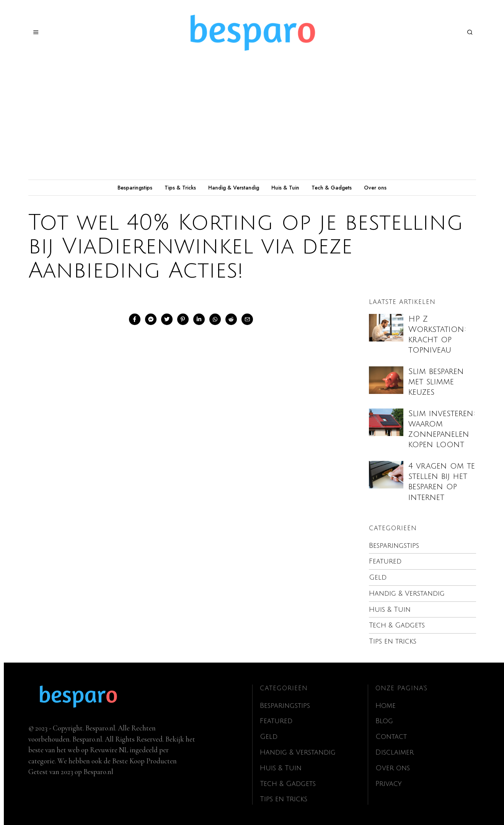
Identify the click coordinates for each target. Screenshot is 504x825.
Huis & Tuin (285, 188)
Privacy (389, 782)
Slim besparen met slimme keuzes (436, 382)
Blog (385, 720)
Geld (378, 577)
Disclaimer (395, 751)
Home (386, 705)
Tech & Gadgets (332, 188)
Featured (385, 561)
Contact (391, 736)
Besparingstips (135, 188)
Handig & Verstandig (234, 188)
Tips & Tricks (180, 188)
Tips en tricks (394, 641)
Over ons (375, 188)
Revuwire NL (109, 749)
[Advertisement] (252, 122)
